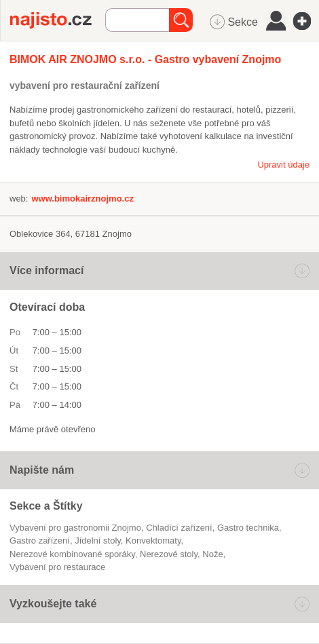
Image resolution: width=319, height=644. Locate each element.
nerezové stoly (169, 554)
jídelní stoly (98, 541)
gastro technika (248, 528)
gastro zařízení (40, 541)
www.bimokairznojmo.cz (82, 198)
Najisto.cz (58, 20)
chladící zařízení (179, 528)
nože (212, 554)
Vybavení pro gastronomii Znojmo (75, 528)
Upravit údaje (283, 165)
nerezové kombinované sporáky (72, 554)
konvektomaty (153, 541)
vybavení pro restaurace (57, 567)
